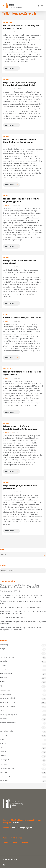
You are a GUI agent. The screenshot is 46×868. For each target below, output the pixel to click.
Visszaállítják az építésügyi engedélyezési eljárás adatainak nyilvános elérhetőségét (23, 623)
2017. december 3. (17, 146)
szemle (2, 739)
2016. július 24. (16, 378)
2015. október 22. (16, 492)
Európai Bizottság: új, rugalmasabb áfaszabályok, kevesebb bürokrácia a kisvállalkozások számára (20, 84)
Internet (6, 314)
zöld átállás (4, 780)
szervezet (3, 743)
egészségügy (4, 645)
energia (2, 649)
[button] (42, 6)
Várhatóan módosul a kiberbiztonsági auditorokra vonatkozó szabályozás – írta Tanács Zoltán (21, 629)
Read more (9, 68)
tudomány (3, 772)
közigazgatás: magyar (7, 702)
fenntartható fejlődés (7, 657)
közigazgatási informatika (9, 706)
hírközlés (3, 669)
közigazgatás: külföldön (8, 698)
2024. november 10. (17, 32)
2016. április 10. (16, 433)
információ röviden (6, 673)
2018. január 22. (16, 89)
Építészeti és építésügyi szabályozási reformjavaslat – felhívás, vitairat (21, 602)
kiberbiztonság (5, 690)
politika (2, 727)
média (2, 711)
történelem (4, 764)
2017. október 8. (16, 267)
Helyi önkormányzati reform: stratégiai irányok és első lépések (21, 607)
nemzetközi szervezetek (8, 723)
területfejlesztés (5, 760)
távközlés (3, 752)
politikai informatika (7, 731)
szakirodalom (5, 735)
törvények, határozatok (8, 768)
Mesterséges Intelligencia (23, 715)
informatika (4, 678)
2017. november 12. (17, 205)
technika (3, 756)
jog (1, 686)
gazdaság (6, 79)
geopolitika (4, 665)
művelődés (4, 719)
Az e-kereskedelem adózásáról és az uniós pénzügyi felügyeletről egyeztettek (21, 200)
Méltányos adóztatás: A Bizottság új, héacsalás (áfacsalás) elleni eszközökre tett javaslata (20, 141)
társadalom (4, 747)
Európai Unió (7, 22)
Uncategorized (8, 369)
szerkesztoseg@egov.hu (22, 828)
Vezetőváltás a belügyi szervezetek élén (13, 618)
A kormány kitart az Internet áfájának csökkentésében (22, 318)
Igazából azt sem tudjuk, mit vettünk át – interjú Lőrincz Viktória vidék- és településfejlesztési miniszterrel (23, 612)
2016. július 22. (16, 321)
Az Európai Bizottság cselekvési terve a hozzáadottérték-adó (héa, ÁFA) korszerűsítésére (20, 428)
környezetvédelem (6, 694)
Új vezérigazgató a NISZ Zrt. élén (11, 591)
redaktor (7, 32)
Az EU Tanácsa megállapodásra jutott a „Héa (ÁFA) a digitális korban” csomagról (21, 27)
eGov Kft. (15, 823)
